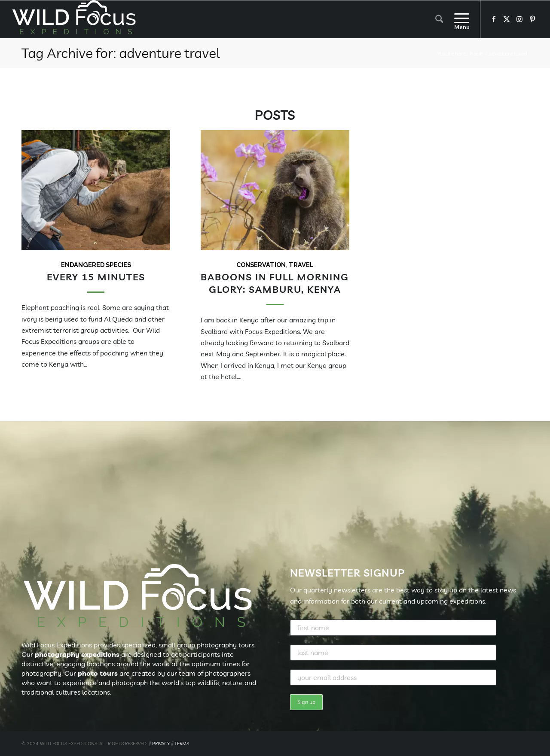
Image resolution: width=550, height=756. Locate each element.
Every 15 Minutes (96, 277)
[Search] (439, 19)
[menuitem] (439, 19)
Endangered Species (96, 265)
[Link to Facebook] (494, 19)
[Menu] (459, 19)
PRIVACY (161, 744)
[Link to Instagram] (519, 19)
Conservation (261, 265)
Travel (301, 265)
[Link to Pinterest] (532, 19)
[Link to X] (507, 19)
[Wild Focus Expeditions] (76, 19)
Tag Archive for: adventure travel (121, 53)
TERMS (182, 744)
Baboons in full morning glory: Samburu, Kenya (275, 283)
